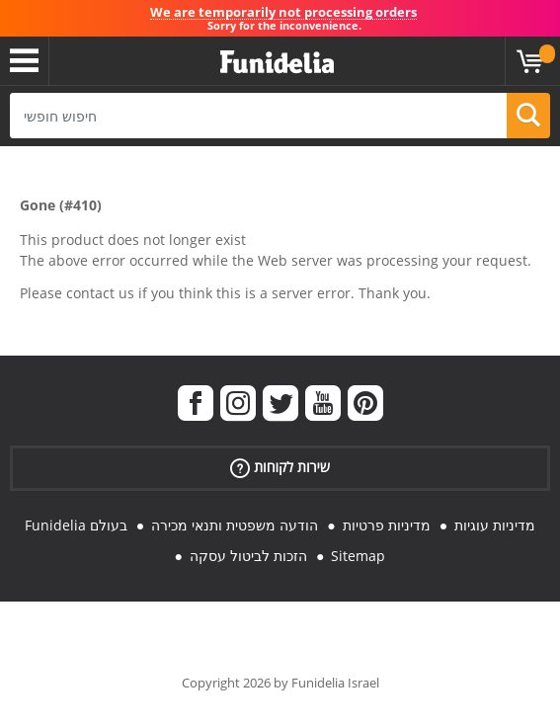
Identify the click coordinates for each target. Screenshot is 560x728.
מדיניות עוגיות (495, 525)
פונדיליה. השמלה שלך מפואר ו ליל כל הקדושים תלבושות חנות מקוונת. (277, 63)
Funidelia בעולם (76, 525)
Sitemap (358, 556)
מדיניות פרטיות (387, 525)
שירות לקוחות (280, 468)
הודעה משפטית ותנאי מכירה (235, 525)
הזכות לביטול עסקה (248, 556)
